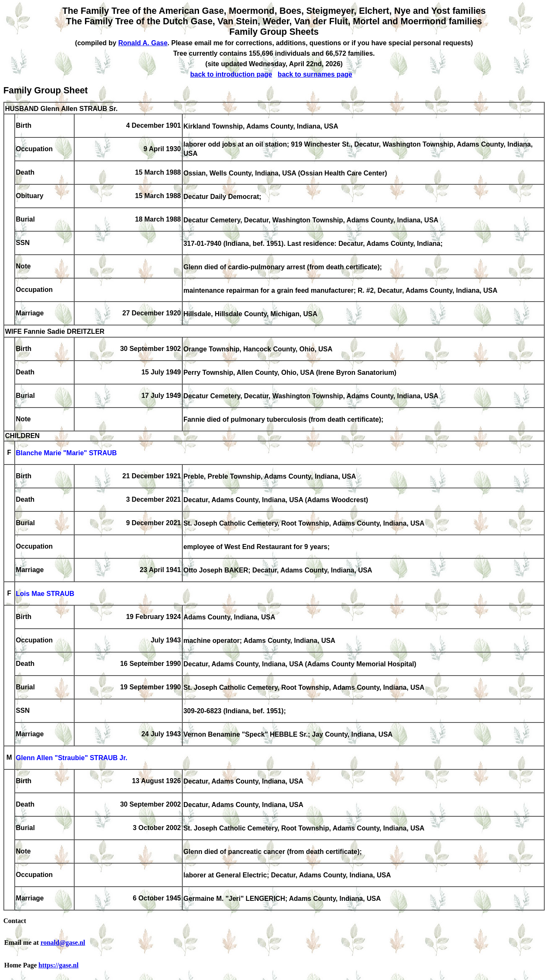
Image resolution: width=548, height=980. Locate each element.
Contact (15, 921)
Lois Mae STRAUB (45, 594)
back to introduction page (231, 74)
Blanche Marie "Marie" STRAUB (66, 453)
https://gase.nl (59, 965)
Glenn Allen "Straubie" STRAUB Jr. (72, 758)
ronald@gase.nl (63, 943)
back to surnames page (315, 74)
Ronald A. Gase (143, 43)
